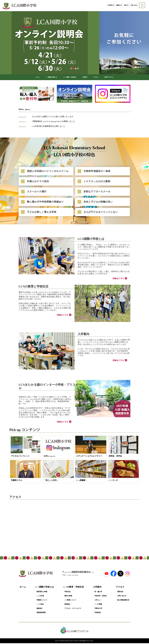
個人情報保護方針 (123, 601)
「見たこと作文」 (51, 481)
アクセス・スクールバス (73, 609)
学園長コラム (17, 481)
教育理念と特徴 (42, 593)
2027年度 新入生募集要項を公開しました (48, 127)
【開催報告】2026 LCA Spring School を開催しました (53, 122)
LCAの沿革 (40, 597)
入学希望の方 (111, 5)
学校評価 (98, 613)
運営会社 (120, 593)
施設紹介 (40, 609)
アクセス (101, 78)
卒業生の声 (98, 609)
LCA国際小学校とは (45, 78)
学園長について (42, 601)
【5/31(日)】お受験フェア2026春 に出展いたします (52, 118)
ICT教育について (70, 601)
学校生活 (68, 593)
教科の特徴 (68, 597)
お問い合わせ (134, 5)
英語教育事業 (41, 613)
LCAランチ (113, 481)
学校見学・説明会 (101, 597)
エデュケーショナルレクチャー (89, 457)
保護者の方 (119, 5)
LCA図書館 (81, 481)
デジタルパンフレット (20, 457)
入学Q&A (98, 601)
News (24, 110)
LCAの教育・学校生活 (69, 78)
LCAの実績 (98, 605)
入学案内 (88, 78)
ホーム (28, 78)
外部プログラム (117, 78)
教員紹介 (68, 605)
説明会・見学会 (115, 457)
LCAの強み (40, 605)
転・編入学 (98, 593)
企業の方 (126, 5)
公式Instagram (49, 457)
